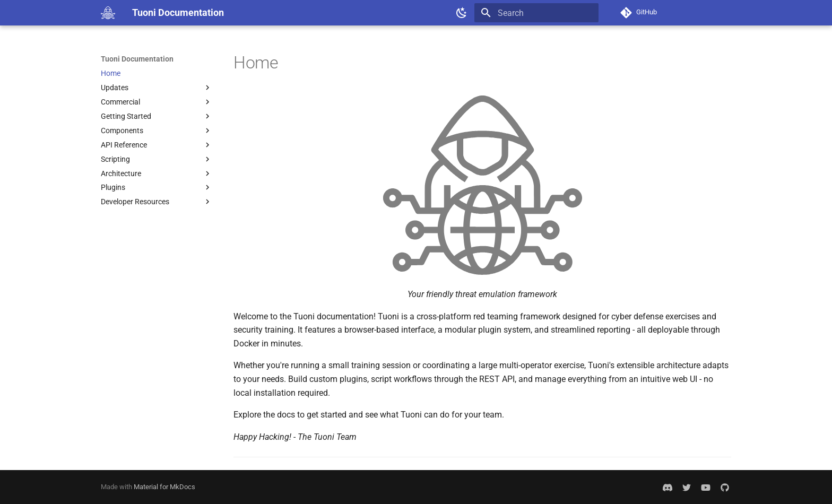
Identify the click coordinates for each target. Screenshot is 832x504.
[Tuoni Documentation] (108, 13)
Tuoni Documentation (137, 59)
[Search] (536, 13)
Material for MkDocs (164, 487)
